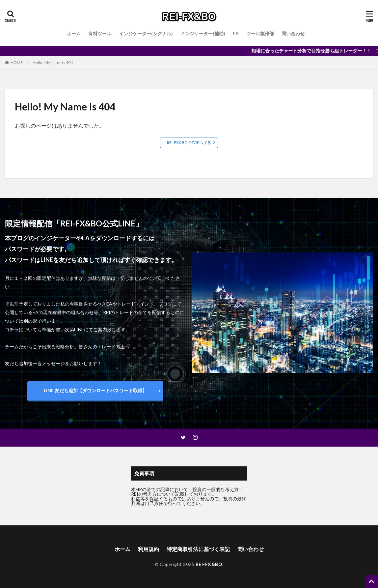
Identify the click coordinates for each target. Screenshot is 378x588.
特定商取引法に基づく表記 (198, 549)
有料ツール (100, 33)
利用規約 (148, 549)
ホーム (74, 33)
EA (236, 33)
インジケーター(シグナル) (146, 33)
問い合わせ (293, 33)
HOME (17, 62)
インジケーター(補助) (203, 33)
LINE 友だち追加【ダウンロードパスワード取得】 (95, 390)
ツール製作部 (260, 33)
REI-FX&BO (209, 564)
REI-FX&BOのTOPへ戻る (189, 143)
